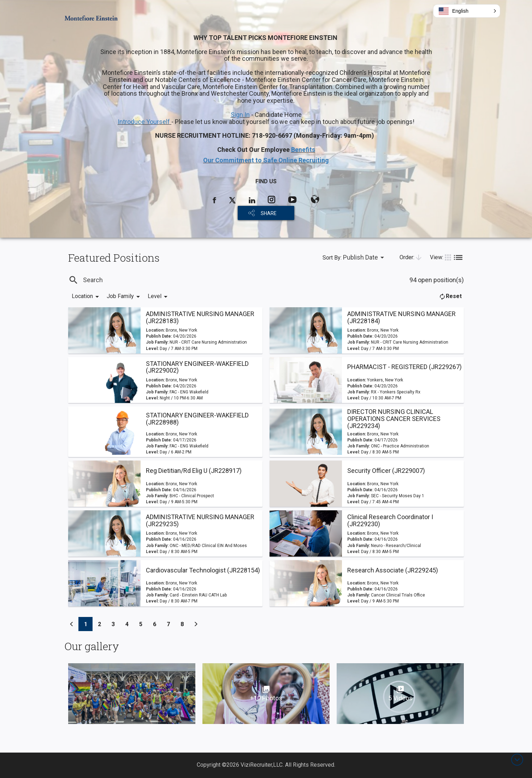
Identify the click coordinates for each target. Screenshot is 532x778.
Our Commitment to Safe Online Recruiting (266, 160)
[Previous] (72, 624)
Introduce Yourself (144, 122)
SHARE (269, 213)
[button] (467, 11)
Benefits (303, 150)
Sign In (240, 115)
